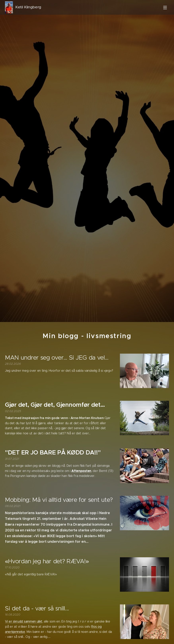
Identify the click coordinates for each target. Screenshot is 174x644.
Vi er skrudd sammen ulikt (24, 621)
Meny (165, 8)
